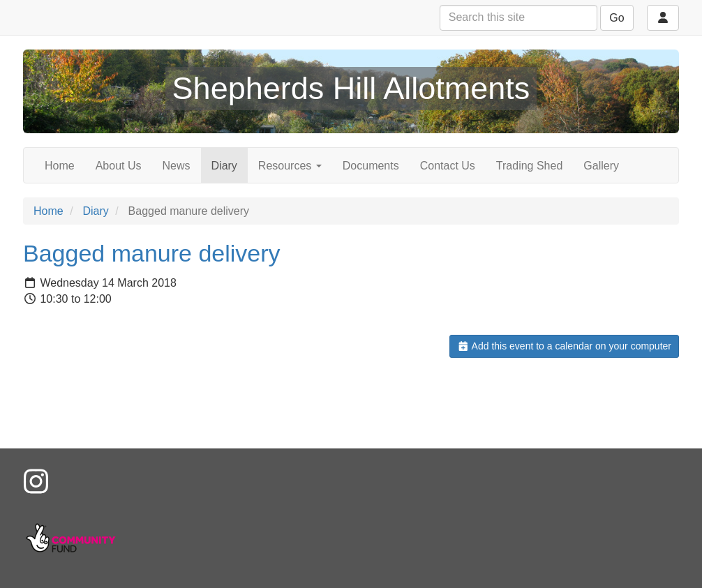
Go (617, 18)
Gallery (601, 166)
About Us (119, 166)
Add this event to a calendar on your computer (564, 346)
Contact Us (448, 166)
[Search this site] (518, 18)
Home (60, 166)
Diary (224, 166)
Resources (290, 166)
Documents (371, 166)
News (177, 166)
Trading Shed (529, 166)
